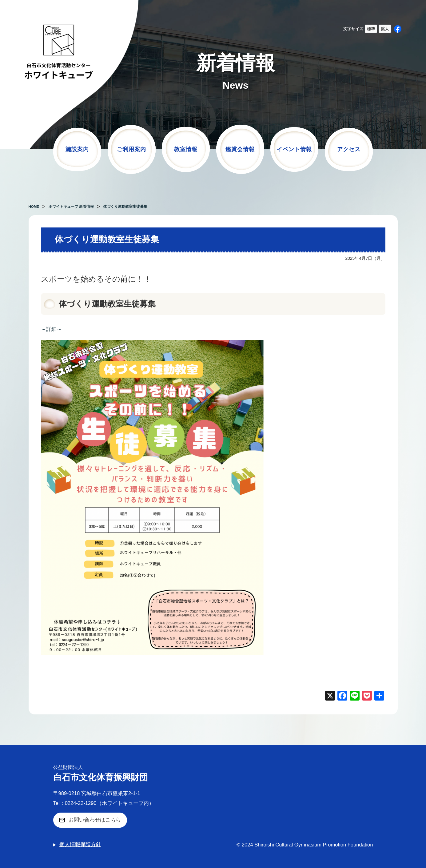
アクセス (349, 149)
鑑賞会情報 (240, 149)
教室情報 (186, 149)
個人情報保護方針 (80, 844)
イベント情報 (294, 149)
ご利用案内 (131, 149)
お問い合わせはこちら (95, 820)
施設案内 (77, 149)
